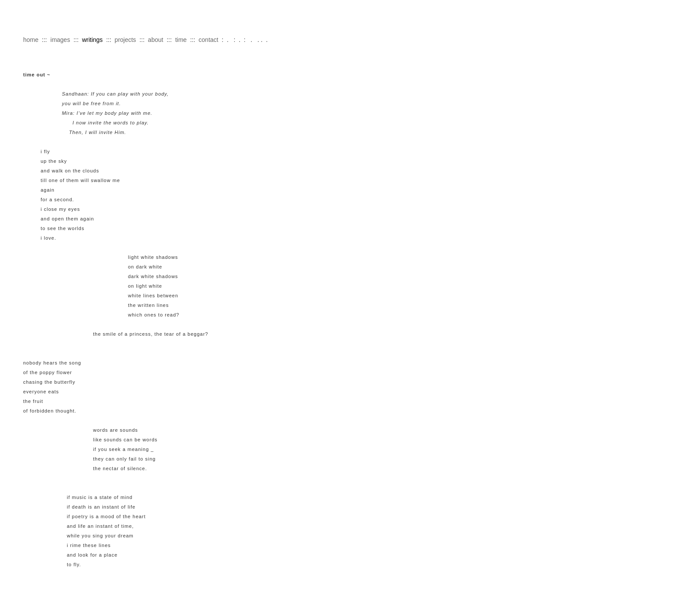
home (31, 40)
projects (125, 40)
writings (92, 40)
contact (209, 40)
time (181, 40)
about (156, 40)
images (60, 40)
